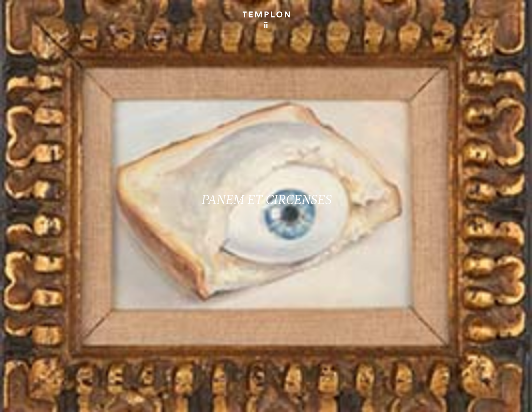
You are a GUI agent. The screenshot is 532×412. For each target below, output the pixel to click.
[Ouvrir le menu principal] (512, 14)
